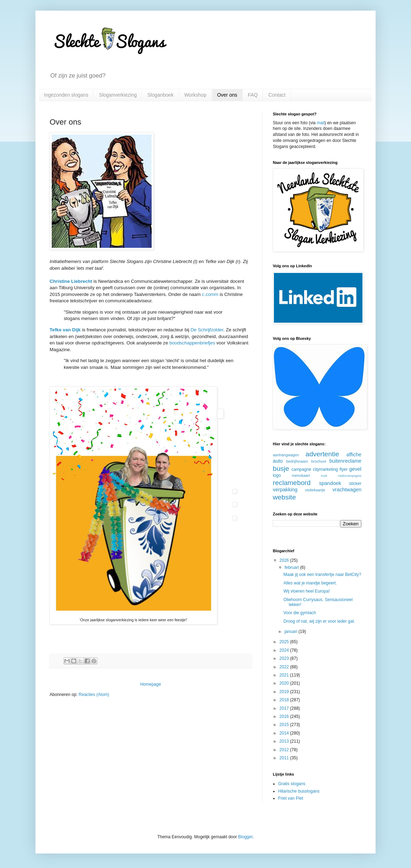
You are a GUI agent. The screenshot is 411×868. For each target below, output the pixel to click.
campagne (301, 469)
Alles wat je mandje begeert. (310, 583)
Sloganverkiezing (118, 95)
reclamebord (292, 483)
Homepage (151, 684)
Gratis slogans (292, 784)
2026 (285, 560)
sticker (355, 484)
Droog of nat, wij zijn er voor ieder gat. (319, 621)
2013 (285, 741)
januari (291, 632)
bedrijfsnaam (297, 461)
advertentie (322, 454)
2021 (285, 675)
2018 (285, 700)
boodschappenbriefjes (192, 343)
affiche (354, 455)
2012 (285, 750)
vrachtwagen (347, 490)
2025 (285, 642)
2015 (285, 725)
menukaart (301, 475)
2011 (285, 758)
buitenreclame (345, 461)
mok (324, 476)
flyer (344, 469)
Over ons (227, 95)
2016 (285, 716)
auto (278, 461)
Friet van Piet (291, 798)
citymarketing (325, 469)
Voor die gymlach (300, 613)
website (284, 497)
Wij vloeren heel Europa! (307, 591)
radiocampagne (350, 476)
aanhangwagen (286, 455)
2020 (285, 683)
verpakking (285, 490)
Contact (277, 95)
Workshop (195, 95)
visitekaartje (315, 490)
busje (281, 469)
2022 (285, 667)
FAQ (253, 95)
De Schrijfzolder (207, 330)
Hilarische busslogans (299, 791)
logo (277, 475)
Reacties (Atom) (94, 695)
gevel (355, 469)
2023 (285, 658)
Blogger (245, 837)
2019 (285, 692)
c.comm (210, 294)
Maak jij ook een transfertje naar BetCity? (322, 575)
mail (321, 123)
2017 (285, 708)
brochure (319, 461)
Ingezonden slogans (66, 95)
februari (292, 567)
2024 (285, 650)
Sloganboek (161, 95)
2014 (285, 733)
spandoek (330, 483)
